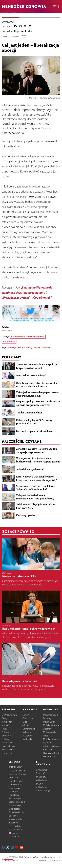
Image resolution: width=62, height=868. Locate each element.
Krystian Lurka (23, 31)
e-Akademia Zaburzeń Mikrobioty (42, 773)
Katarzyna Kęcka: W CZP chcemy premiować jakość (34, 422)
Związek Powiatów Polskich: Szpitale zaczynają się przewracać (37, 451)
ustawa (38, 347)
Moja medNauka (51, 715)
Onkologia (13, 791)
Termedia (56, 860)
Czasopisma (28, 718)
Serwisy (26, 715)
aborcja (30, 347)
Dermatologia (15, 785)
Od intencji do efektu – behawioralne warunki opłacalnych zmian (37, 385)
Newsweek (7, 331)
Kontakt (5, 725)
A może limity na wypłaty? (31, 375)
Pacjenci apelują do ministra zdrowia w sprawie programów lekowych (38, 403)
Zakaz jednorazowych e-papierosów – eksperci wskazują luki (37, 394)
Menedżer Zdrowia (17, 774)
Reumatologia (15, 798)
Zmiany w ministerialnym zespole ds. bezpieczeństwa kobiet (37, 366)
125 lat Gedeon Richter (29, 412)
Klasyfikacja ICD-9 (51, 753)
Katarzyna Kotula (16, 347)
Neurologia (14, 795)
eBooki (26, 725)
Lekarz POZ (14, 778)
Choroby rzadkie (16, 781)
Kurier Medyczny (16, 812)
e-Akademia (28, 736)
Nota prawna (8, 750)
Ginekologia (14, 809)
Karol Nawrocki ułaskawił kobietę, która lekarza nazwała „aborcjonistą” (37, 478)
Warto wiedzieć (16, 830)
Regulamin (7, 753)
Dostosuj (47, 718)
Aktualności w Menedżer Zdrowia (28, 337)
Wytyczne (48, 743)
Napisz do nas (8, 746)
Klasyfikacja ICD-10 (52, 757)
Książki (25, 722)
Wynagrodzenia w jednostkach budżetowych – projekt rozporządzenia (38, 460)
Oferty (5, 718)
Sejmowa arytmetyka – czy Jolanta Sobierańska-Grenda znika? (36, 488)
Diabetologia (14, 788)
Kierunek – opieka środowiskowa (35, 431)
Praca (4, 729)
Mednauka (27, 739)
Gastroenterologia (17, 802)
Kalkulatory (48, 750)
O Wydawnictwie (10, 715)
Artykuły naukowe (51, 746)
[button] (56, 6)
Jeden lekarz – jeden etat (30, 469)
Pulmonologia (15, 805)
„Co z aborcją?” (42, 298)
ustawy (46, 347)
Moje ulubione (50, 722)
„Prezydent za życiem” (16, 298)
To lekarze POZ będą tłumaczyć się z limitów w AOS (36, 506)
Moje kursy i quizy (51, 739)
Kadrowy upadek (26, 515)
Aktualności (9, 341)
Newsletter (7, 722)
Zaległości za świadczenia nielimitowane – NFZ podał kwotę (35, 497)
